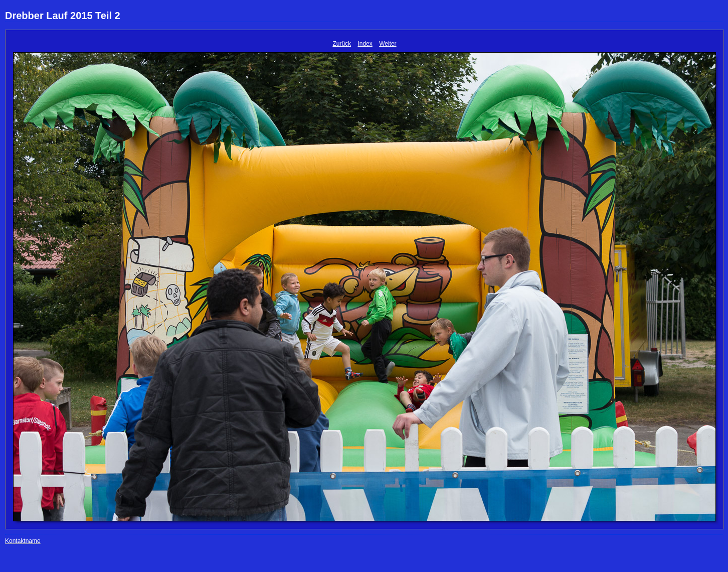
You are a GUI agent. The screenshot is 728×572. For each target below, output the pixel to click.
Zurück (342, 44)
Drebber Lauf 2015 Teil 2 (63, 16)
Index (365, 44)
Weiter (388, 44)
